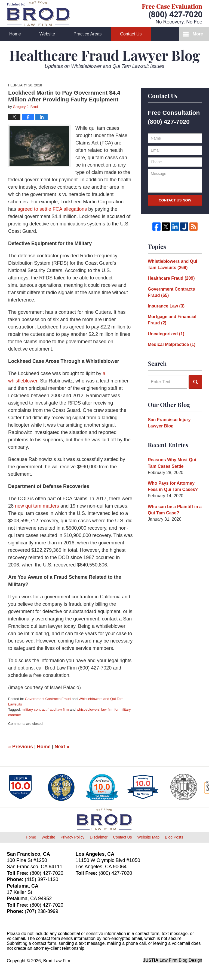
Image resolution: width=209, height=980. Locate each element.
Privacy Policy (73, 837)
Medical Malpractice (172, 344)
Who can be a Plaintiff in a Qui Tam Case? (175, 510)
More (198, 34)
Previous (21, 747)
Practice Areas (87, 34)
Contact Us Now (175, 200)
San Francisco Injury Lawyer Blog (169, 423)
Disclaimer (99, 837)
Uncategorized (166, 334)
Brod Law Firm (57, 961)
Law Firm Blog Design (173, 960)
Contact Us (131, 34)
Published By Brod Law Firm (172, 14)
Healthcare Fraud (171, 278)
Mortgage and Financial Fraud (172, 320)
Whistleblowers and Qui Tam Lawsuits (172, 264)
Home (15, 34)
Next (62, 747)
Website (47, 34)
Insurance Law (166, 306)
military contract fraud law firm (45, 709)
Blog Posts (174, 837)
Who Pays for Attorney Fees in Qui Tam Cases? (173, 486)
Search (195, 382)
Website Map (148, 837)
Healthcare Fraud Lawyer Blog (39, 14)
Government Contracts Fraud (48, 699)
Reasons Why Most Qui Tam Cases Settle (172, 463)
